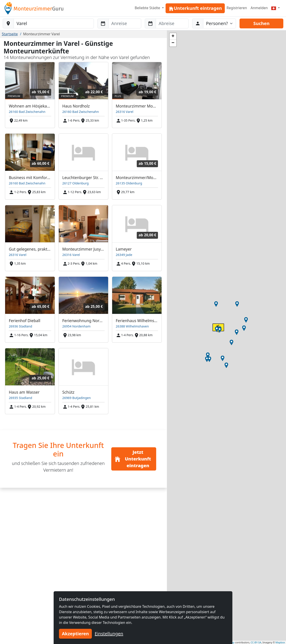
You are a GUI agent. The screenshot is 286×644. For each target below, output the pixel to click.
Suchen (261, 23)
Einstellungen (109, 634)
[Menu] (275, 8)
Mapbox (280, 642)
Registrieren (237, 8)
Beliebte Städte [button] (148, 8)
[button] (208, 355)
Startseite (10, 34)
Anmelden (259, 8)
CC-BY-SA (256, 642)
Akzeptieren (75, 634)
